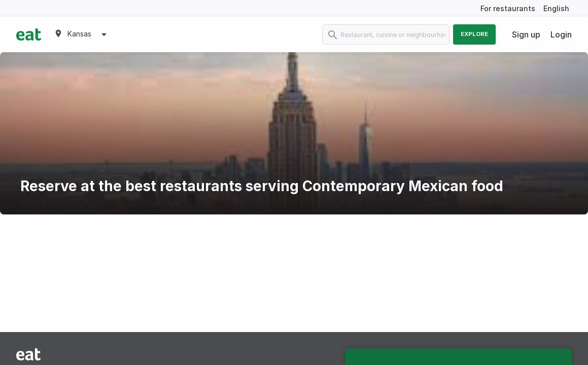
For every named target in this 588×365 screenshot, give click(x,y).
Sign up (526, 34)
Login (561, 34)
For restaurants (508, 8)
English (556, 8)
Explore (474, 34)
